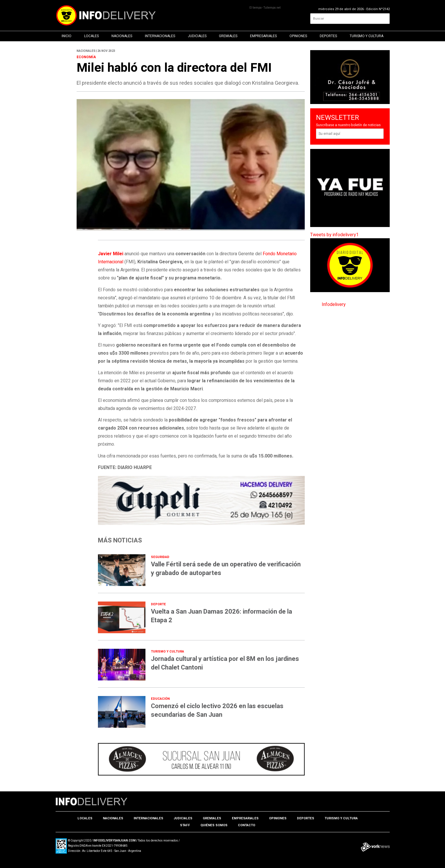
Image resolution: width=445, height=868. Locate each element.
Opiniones (298, 36)
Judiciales (197, 36)
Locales (91, 36)
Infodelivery (334, 305)
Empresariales (263, 36)
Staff (185, 825)
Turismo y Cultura (367, 36)
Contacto (247, 825)
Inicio (67, 36)
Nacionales (122, 36)
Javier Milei (111, 254)
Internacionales (160, 36)
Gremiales (228, 36)
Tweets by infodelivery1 (334, 235)
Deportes (328, 36)
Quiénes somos (214, 825)
